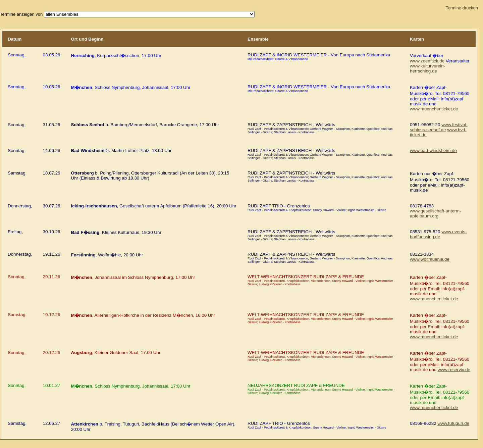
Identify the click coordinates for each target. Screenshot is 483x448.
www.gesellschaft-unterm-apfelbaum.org (436, 213)
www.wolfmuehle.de (430, 259)
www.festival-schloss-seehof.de (439, 127)
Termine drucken (462, 8)
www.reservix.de (454, 370)
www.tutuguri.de (453, 423)
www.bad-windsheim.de (433, 151)
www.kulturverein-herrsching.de (427, 68)
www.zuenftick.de (427, 61)
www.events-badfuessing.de (438, 234)
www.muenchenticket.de (434, 109)
